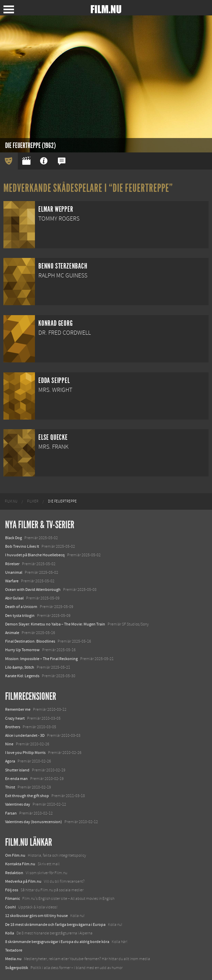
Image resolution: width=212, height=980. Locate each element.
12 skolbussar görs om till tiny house (36, 916)
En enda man (16, 779)
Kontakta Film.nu (20, 864)
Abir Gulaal (14, 598)
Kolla (10, 933)
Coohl (10, 907)
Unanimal (14, 572)
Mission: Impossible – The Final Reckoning (41, 659)
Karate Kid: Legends (22, 676)
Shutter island (17, 770)
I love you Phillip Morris (25, 753)
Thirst (10, 787)
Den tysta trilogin (20, 616)
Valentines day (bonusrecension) (34, 822)
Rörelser (12, 564)
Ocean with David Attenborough (33, 590)
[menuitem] (11, 501)
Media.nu (13, 959)
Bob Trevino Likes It (22, 546)
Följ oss (12, 890)
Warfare (12, 581)
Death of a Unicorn (21, 607)
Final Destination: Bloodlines (30, 641)
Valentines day (18, 804)
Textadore (14, 950)
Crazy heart (15, 718)
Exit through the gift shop (27, 796)
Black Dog (14, 538)
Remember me (18, 709)
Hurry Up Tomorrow (22, 650)
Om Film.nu (15, 855)
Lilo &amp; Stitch (20, 667)
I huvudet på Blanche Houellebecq (35, 555)
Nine (9, 744)
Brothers (13, 727)
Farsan (11, 813)
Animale (12, 633)
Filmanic (13, 898)
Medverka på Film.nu (23, 881)
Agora (10, 761)
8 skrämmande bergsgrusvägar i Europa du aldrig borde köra (57, 942)
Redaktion (14, 873)
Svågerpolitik (17, 968)
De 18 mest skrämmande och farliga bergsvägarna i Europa (55, 925)
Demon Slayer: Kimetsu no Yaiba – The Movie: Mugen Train (55, 624)
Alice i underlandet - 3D (25, 735)
